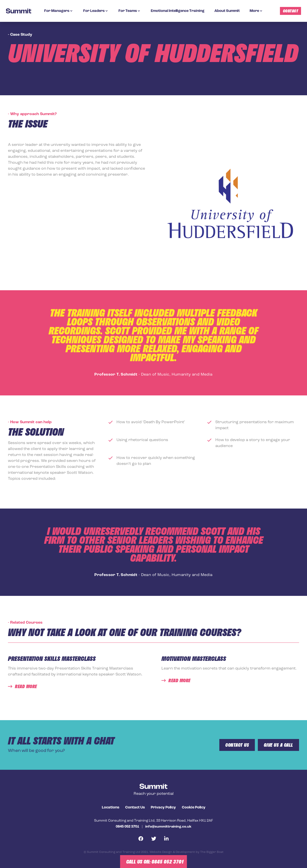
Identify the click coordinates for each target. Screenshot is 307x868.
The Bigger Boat (212, 852)
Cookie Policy (194, 808)
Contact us (237, 745)
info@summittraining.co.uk (168, 827)
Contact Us (135, 808)
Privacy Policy (163, 808)
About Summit (227, 11)
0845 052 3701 (127, 827)
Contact (290, 11)
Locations (111, 808)
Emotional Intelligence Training (178, 11)
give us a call (278, 745)
